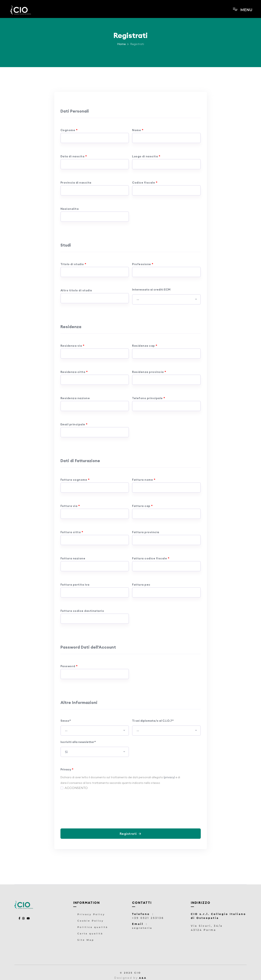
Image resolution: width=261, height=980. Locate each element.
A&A (143, 978)
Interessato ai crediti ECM (151, 289)
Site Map (86, 940)
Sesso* (66, 721)
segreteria (142, 928)
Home (121, 44)
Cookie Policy (91, 921)
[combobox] (166, 299)
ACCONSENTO (76, 788)
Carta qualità (90, 934)
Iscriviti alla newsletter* (78, 742)
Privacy (67, 769)
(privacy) (169, 777)
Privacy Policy (91, 914)
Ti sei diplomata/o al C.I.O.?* (153, 721)
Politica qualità (93, 927)
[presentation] (131, 804)
